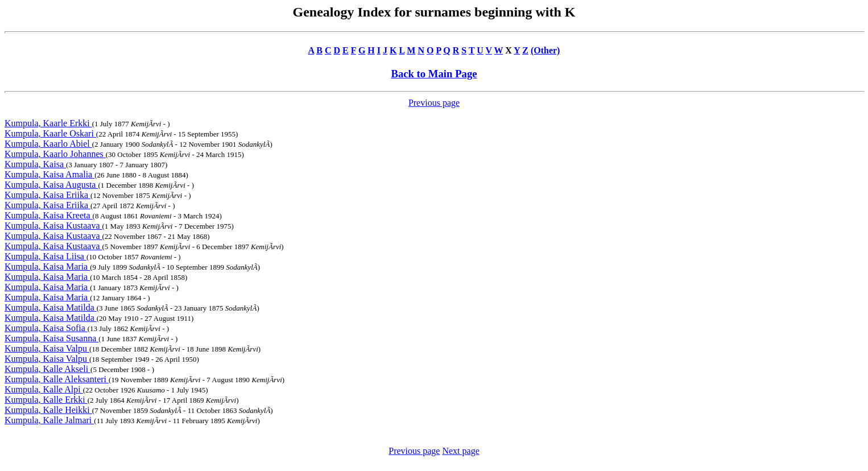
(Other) (545, 50)
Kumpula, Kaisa (35, 164)
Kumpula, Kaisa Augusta (51, 185)
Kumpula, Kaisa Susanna (51, 338)
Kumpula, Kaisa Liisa (46, 256)
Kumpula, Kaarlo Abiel (48, 144)
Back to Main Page (434, 74)
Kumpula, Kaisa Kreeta (49, 215)
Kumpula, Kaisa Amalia (49, 174)
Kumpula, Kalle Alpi (44, 389)
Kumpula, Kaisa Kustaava (53, 226)
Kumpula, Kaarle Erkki (48, 123)
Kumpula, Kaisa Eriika (47, 195)
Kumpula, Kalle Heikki (48, 410)
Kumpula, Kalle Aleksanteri (57, 379)
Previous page (434, 103)
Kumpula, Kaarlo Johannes (55, 154)
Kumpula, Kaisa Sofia (46, 328)
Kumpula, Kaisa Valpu (47, 348)
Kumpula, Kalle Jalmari (49, 420)
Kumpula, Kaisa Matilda (51, 307)
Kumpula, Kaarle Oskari (50, 133)
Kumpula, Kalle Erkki (46, 400)
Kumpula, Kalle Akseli (47, 369)
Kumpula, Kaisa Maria (47, 267)
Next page (460, 451)
